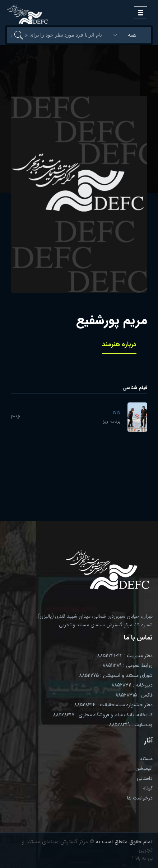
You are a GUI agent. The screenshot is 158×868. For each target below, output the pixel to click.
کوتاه (148, 788)
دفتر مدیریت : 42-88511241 (125, 656)
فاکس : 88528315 (134, 695)
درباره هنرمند (119, 344)
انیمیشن (144, 768)
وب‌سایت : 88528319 (131, 725)
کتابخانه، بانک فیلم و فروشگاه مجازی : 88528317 (103, 715)
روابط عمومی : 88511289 (127, 665)
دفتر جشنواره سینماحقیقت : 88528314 (113, 705)
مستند (146, 759)
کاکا (116, 413)
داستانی (145, 778)
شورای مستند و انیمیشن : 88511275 (116, 675)
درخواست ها (140, 798)
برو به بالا (142, 858)
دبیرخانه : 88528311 (132, 685)
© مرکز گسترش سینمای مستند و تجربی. (87, 846)
